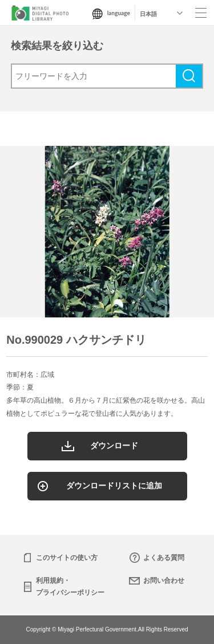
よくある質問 (164, 558)
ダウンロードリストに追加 (114, 486)
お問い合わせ (164, 581)
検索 (189, 76)
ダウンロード (114, 446)
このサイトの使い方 (67, 558)
